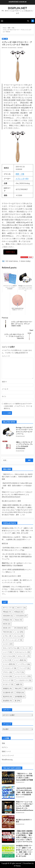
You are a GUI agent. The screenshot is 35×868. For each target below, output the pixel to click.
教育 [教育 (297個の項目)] (28, 689)
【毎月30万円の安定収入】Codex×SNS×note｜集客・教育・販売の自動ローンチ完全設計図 (17, 485)
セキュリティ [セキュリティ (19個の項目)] (24, 656)
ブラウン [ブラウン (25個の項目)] (7, 672)
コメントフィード (8, 755)
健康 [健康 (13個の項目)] (19, 684)
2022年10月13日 (21, 436)
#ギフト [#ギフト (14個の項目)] (21, 608)
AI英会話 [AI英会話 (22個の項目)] (19, 612)
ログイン (5, 747)
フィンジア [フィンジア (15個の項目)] (24, 668)
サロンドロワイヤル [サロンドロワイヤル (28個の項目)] (11, 648)
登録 (3, 743)
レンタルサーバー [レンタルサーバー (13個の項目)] (24, 680)
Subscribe (33, 21)
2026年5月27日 (21, 782)
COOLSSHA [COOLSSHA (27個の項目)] (21, 616)
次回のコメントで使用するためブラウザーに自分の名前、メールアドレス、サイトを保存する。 (18, 406)
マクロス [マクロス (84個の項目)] (7, 676)
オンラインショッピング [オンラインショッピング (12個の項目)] (13, 640)
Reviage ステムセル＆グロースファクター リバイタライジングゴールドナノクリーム (24, 431)
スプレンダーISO (22, 179)
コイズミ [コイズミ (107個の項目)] (8, 644)
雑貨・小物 (5, 39)
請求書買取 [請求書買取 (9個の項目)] (20, 697)
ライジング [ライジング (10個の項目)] (8, 680)
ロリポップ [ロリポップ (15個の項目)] (8, 684)
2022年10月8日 (21, 451)
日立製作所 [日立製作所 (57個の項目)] (8, 693)
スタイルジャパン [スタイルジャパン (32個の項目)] (22, 652)
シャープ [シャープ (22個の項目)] (7, 652)
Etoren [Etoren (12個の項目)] (19, 620)
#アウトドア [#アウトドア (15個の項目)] (9, 608)
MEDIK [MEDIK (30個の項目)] (7, 624)
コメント (6, 356)
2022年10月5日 (13, 48)
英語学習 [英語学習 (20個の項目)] (7, 697)
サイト (4, 396)
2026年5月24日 (21, 824)
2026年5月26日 (21, 813)
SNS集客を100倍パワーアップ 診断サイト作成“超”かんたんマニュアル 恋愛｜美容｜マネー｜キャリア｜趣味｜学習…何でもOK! (17, 530)
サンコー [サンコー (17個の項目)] (27, 648)
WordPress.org (7, 760)
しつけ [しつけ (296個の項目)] (19, 632)
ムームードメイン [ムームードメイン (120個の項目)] (23, 676)
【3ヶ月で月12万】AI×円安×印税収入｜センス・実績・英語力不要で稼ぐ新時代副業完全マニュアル (17, 557)
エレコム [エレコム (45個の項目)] (19, 636)
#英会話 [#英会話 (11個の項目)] (7, 612)
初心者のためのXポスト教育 (11, 501)
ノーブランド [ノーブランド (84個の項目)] (24, 664)
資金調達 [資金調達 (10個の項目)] (7, 701)
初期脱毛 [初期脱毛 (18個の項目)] (7, 689)
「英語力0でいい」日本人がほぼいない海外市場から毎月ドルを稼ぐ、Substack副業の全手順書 (17, 477)
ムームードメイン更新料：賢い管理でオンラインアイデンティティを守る (17, 581)
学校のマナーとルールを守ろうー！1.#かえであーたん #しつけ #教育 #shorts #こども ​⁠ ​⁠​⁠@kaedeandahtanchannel (17, 494)
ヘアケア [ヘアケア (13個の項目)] (19, 672)
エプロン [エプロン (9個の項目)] (7, 636)
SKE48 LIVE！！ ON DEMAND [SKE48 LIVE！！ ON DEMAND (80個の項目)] (15, 628)
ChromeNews (27, 863)
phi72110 (5, 48)
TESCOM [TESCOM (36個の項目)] (7, 632)
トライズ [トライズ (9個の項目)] (7, 660)
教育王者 (5, 543)
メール (5, 389)
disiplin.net (17, 8)
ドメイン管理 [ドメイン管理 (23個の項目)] (9, 664)
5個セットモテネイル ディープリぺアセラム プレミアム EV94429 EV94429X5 (24, 445)
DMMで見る (10, 252)
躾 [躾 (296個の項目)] (18, 701)
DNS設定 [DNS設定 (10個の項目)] (7, 620)
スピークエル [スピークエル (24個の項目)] (9, 656)
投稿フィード (6, 751)
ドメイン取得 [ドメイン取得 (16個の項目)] (20, 660)
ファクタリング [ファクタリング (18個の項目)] (10, 668)
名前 (4, 382)
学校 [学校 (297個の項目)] (18, 689)
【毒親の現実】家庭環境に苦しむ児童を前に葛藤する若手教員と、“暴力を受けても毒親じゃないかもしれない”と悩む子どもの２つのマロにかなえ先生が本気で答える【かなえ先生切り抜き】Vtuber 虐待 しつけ (17, 510)
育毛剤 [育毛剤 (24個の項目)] (20, 693)
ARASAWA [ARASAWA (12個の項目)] (8, 616)
